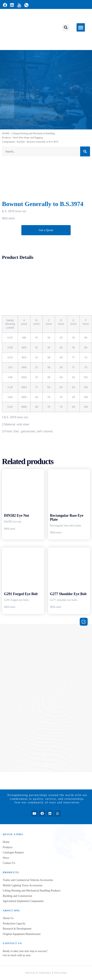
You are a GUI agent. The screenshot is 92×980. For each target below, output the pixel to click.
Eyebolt (21, 142)
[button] (66, 27)
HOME (6, 133)
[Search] (85, 151)
